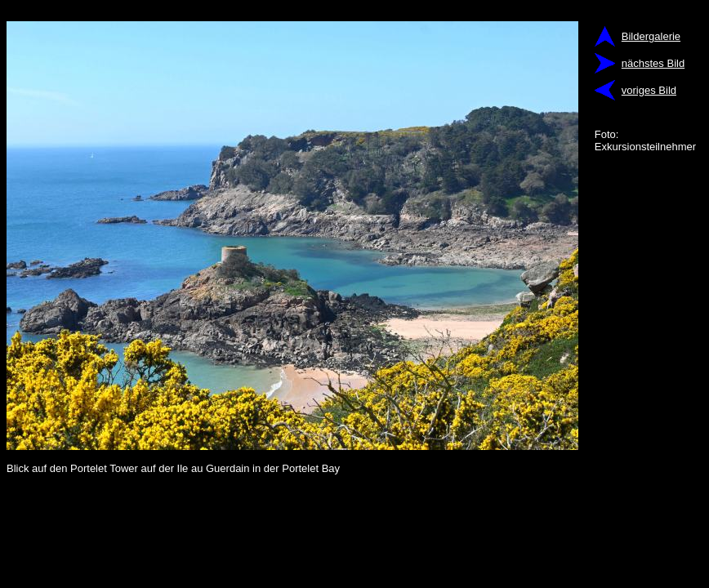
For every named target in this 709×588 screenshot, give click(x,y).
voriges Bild (649, 90)
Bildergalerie (651, 36)
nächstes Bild (653, 63)
